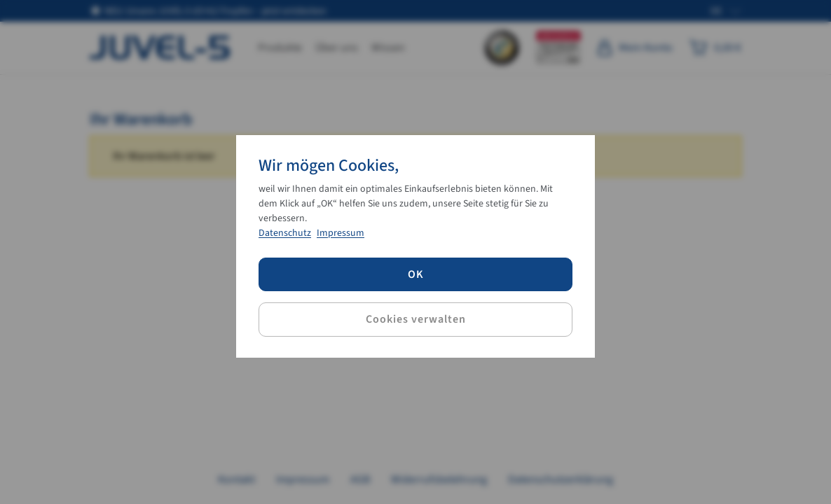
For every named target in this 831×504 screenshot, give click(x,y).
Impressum (341, 233)
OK (416, 274)
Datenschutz (285, 233)
